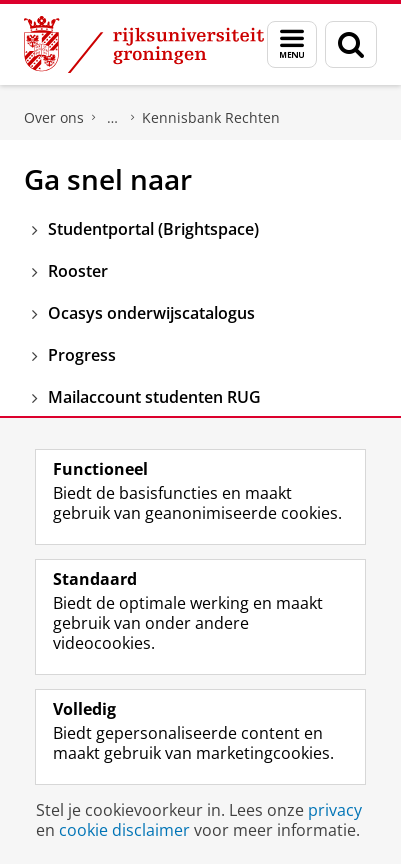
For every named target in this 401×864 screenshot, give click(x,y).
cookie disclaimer (124, 830)
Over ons (54, 117)
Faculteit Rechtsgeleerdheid (113, 118)
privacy (335, 810)
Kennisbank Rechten (211, 117)
